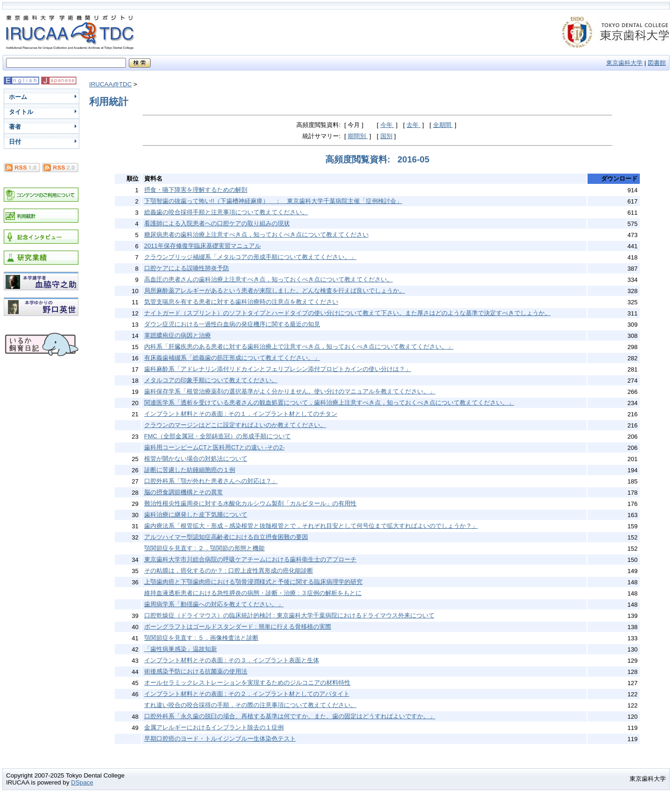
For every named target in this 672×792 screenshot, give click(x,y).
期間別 (358, 136)
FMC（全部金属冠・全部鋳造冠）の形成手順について (217, 436)
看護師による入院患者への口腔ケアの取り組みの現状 (217, 223)
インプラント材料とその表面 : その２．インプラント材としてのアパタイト (247, 694)
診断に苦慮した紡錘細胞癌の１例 (190, 470)
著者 (15, 127)
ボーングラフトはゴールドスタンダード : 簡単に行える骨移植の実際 (238, 627)
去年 (413, 125)
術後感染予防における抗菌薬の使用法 (196, 671)
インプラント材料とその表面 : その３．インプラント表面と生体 (232, 660)
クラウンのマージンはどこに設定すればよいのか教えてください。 (235, 425)
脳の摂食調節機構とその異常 (184, 492)
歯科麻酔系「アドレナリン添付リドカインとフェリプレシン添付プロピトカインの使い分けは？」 (278, 369)
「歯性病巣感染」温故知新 (181, 649)
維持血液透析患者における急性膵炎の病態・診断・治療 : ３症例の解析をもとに (253, 593)
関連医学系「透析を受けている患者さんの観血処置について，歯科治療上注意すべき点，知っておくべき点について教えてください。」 (329, 403)
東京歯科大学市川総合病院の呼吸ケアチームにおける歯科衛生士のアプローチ (250, 559)
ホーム (18, 97)
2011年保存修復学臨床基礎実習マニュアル (203, 246)
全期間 (443, 125)
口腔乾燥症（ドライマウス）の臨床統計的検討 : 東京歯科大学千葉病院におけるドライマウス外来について (289, 615)
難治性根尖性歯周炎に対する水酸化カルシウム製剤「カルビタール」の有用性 (250, 503)
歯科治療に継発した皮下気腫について (196, 515)
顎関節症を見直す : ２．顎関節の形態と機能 (204, 548)
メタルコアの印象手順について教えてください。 (211, 380)
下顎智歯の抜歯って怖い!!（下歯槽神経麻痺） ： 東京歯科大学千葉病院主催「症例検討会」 (273, 201)
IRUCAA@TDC (110, 84)
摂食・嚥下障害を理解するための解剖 (196, 190)
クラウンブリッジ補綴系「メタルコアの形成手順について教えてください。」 (250, 257)
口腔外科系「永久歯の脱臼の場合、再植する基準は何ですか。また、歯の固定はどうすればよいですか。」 (290, 716)
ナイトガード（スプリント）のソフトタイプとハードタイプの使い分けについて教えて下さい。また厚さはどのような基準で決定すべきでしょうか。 (347, 313)
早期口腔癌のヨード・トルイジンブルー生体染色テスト (220, 739)
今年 (387, 125)
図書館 (657, 63)
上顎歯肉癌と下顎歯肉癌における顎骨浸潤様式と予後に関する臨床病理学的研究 (253, 582)
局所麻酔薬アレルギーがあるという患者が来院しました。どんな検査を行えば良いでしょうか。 (275, 291)
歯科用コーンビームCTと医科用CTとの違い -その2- (214, 447)
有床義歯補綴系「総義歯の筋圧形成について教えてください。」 (232, 358)
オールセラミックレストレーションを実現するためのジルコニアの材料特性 (247, 683)
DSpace (82, 782)
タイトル (21, 112)
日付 (15, 142)
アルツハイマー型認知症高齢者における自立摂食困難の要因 (226, 537)
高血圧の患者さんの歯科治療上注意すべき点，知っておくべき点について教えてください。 (269, 279)
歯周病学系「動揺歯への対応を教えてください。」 (214, 604)
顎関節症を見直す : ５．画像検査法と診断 (201, 638)
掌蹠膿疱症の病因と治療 (178, 335)
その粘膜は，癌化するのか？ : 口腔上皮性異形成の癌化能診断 (229, 571)
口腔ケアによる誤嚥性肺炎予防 (187, 268)
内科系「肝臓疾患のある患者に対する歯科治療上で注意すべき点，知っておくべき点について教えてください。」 (299, 347)
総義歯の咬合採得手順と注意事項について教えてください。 (226, 212)
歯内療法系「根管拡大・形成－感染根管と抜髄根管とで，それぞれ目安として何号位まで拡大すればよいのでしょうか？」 (311, 526)
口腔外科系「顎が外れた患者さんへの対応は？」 (211, 481)
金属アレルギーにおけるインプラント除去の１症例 (214, 727)
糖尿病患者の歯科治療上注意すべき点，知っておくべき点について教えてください (256, 235)
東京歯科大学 (624, 63)
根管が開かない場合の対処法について (196, 459)
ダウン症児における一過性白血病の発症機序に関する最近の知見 (232, 324)
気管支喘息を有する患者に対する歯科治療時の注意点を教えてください (241, 302)
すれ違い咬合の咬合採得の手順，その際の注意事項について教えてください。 (250, 705)
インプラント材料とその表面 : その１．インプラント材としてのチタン (241, 414)
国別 (386, 136)
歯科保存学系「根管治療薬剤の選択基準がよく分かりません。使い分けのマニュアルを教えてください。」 (290, 391)
